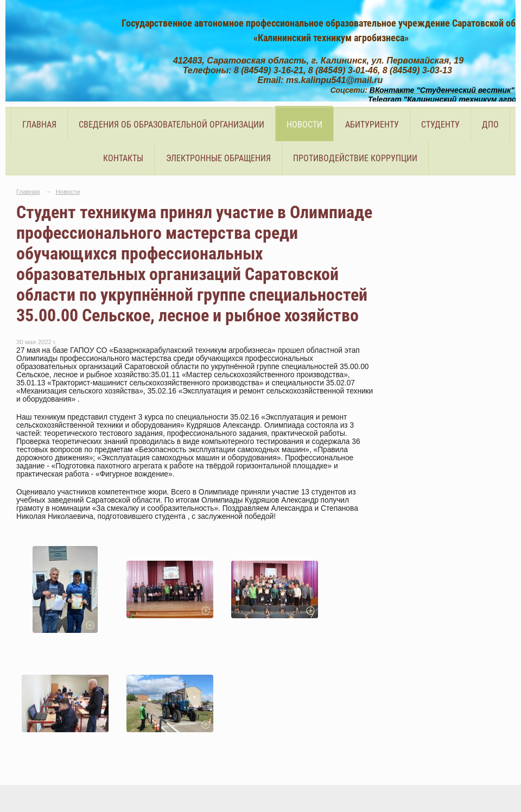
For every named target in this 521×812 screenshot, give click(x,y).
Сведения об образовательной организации (171, 125)
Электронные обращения (218, 158)
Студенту (440, 125)
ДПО (490, 125)
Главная (39, 125)
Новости (304, 125)
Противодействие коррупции (355, 158)
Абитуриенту (372, 125)
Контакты (123, 158)
